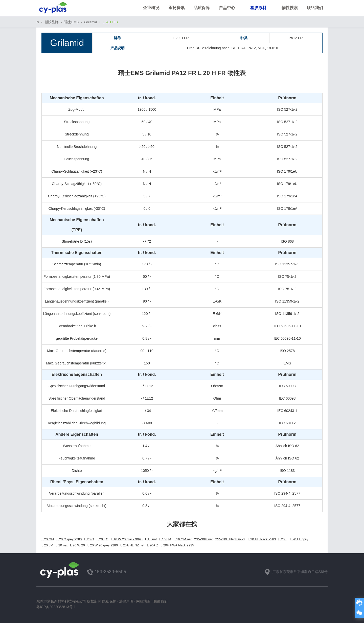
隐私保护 (109, 601)
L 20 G (89, 539)
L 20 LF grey (299, 539)
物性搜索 (290, 8)
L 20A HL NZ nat (132, 545)
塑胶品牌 (52, 22)
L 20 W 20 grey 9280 (103, 545)
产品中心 (230, 7)
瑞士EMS (71, 22)
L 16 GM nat (183, 539)
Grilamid (90, 22)
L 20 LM (47, 545)
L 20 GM (48, 539)
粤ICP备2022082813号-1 (56, 607)
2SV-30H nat (203, 539)
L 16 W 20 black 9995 (127, 539)
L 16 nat (151, 539)
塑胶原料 (261, 7)
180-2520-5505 (111, 572)
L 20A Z (152, 545)
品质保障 (202, 8)
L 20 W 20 (77, 545)
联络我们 (315, 8)
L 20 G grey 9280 (69, 539)
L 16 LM (165, 539)
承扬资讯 (176, 8)
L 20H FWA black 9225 (177, 545)
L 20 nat (62, 545)
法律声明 (126, 601)
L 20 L (283, 539)
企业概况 (151, 8)
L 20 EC (103, 539)
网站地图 (143, 601)
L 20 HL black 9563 (262, 539)
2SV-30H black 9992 (230, 539)
